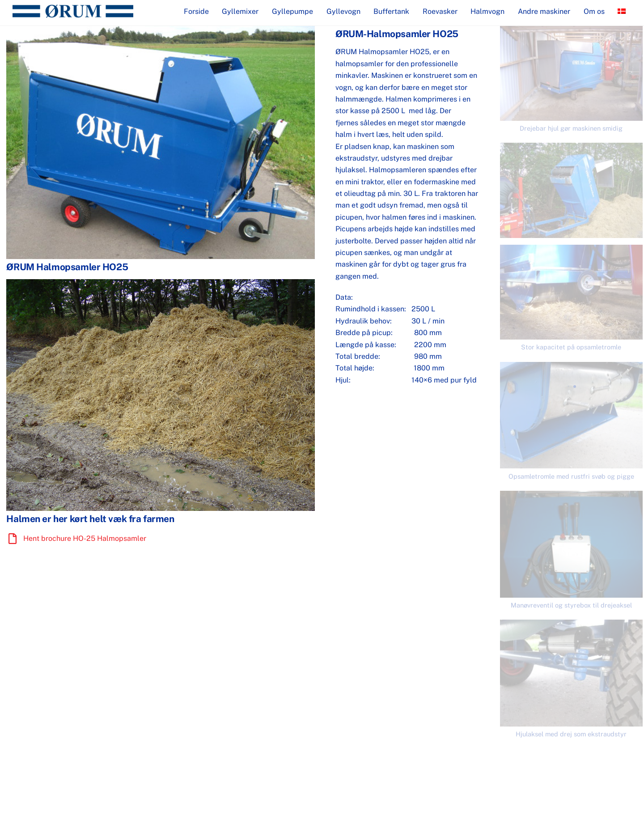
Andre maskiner (544, 11)
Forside (196, 11)
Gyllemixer (240, 11)
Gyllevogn (343, 11)
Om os (594, 11)
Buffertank (391, 11)
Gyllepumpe (292, 11)
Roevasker (440, 11)
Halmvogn (487, 11)
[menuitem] (622, 12)
